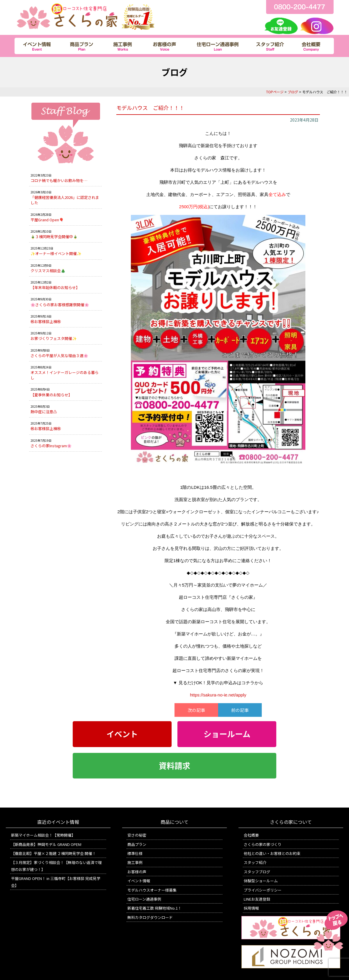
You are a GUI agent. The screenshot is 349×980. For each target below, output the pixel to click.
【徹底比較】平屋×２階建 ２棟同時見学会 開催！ (54, 853)
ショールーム (227, 734)
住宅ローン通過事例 (144, 899)
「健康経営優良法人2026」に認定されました (65, 200)
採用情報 (251, 908)
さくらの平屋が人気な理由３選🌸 (59, 356)
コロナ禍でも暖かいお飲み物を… (59, 180)
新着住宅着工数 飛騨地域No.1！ (154, 908)
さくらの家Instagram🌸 (51, 446)
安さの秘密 (137, 835)
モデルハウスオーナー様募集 (152, 890)
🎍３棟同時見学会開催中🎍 (54, 237)
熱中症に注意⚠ (44, 412)
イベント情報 (139, 881)
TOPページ (275, 92)
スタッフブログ (257, 872)
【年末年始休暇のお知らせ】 (55, 287)
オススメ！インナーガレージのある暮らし (65, 375)
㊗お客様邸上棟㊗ (46, 321)
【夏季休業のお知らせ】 (51, 395)
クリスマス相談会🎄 (48, 271)
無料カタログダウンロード (150, 917)
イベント (122, 734)
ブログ (293, 92)
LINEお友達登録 (257, 899)
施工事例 (135, 862)
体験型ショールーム (261, 881)
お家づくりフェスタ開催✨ (54, 338)
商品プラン (137, 844)
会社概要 (251, 835)
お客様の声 (137, 872)
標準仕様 (135, 853)
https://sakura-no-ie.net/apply (218, 695)
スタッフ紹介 (255, 862)
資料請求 (174, 766)
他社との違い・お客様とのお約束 (272, 853)
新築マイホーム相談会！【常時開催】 (43, 835)
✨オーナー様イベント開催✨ (56, 253)
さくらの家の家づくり (263, 844)
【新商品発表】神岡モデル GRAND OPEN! (46, 844)
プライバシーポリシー (263, 890)
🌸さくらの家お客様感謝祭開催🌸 (60, 305)
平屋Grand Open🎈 (47, 220)
